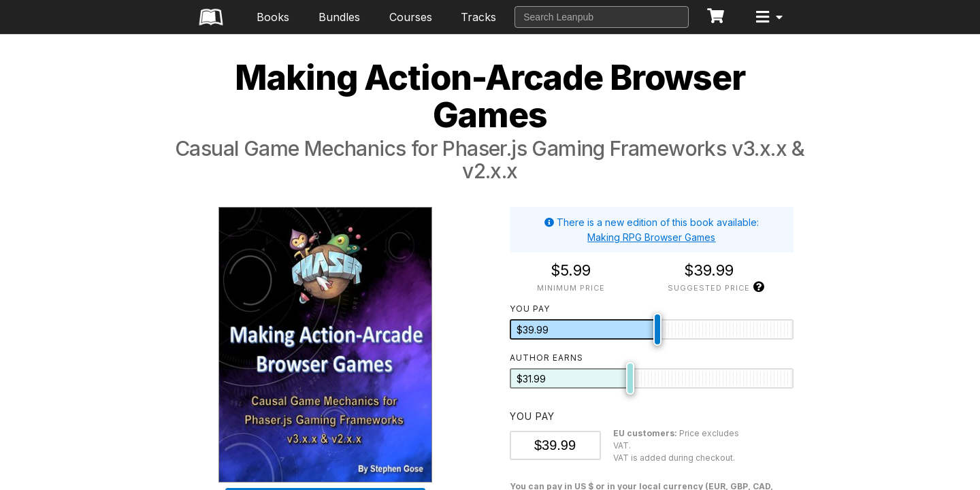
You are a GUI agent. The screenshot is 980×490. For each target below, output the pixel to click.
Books (273, 17)
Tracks (478, 17)
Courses (411, 17)
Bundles (339, 17)
